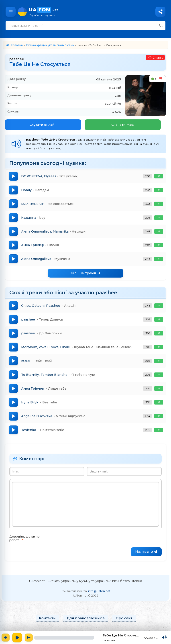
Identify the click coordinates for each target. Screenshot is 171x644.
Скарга (156, 57)
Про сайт (124, 618)
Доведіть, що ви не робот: (24, 538)
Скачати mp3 (123, 125)
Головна (17, 45)
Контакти (47, 618)
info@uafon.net (99, 591)
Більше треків (85, 273)
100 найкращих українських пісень (50, 45)
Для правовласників (86, 618)
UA (98, 12)
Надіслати (146, 552)
